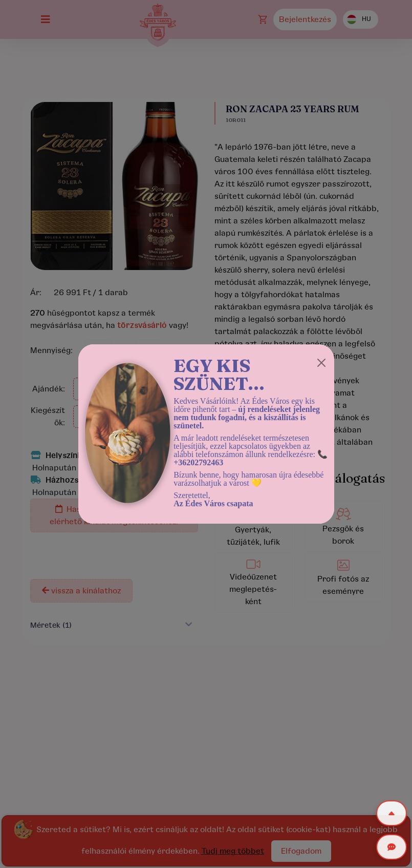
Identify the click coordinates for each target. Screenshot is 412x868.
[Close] (321, 363)
